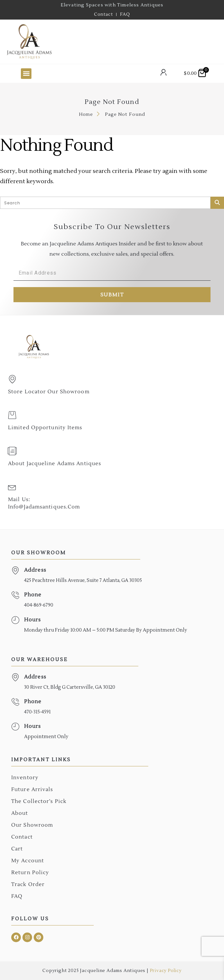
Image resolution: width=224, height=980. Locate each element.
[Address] (15, 571)
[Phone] (15, 595)
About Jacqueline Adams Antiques (55, 464)
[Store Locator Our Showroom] (12, 379)
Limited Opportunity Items (45, 428)
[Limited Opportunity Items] (12, 415)
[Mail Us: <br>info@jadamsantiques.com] (12, 487)
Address (35, 570)
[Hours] (15, 620)
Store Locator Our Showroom (49, 392)
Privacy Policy (166, 971)
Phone (33, 595)
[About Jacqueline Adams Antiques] (12, 451)
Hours (33, 620)
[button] (26, 74)
